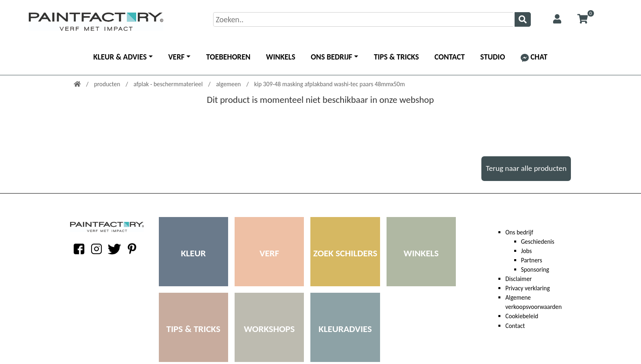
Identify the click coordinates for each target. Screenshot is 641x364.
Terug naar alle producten (526, 168)
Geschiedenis (538, 242)
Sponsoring (535, 269)
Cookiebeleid (522, 316)
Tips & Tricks (396, 57)
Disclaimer (518, 279)
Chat (534, 57)
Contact (450, 57)
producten (108, 84)
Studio (493, 57)
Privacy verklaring (528, 288)
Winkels (281, 57)
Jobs (527, 251)
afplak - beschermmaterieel (169, 84)
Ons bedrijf (331, 57)
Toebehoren (228, 57)
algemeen (229, 84)
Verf (176, 57)
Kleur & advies (120, 57)
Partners (532, 260)
